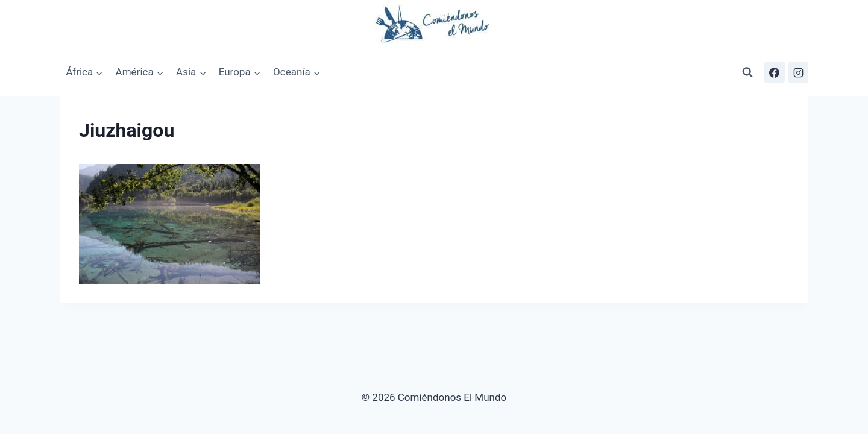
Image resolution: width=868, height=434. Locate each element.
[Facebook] (775, 72)
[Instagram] (798, 72)
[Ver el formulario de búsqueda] (747, 72)
